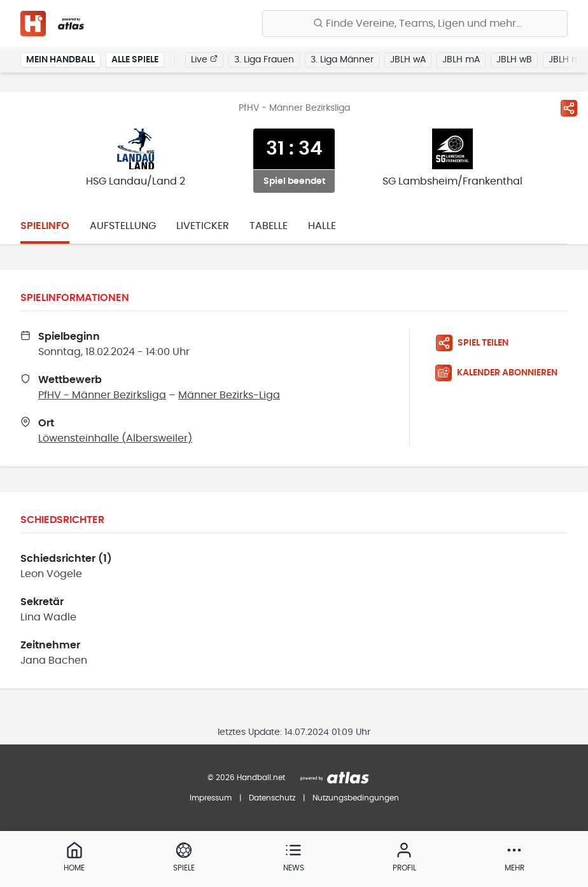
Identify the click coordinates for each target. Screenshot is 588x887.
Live (204, 59)
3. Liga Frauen (264, 60)
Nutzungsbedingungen (356, 798)
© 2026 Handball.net (246, 778)
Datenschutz (272, 798)
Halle (322, 226)
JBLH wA (408, 60)
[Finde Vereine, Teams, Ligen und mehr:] (415, 24)
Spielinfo (45, 226)
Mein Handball (60, 60)
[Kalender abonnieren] (501, 373)
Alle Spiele (135, 60)
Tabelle (269, 226)
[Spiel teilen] (569, 108)
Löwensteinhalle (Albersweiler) (115, 438)
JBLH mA (461, 60)
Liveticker (203, 226)
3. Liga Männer (342, 60)
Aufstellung (123, 226)
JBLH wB (514, 60)
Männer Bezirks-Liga (229, 395)
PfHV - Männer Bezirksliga (102, 395)
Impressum (211, 798)
